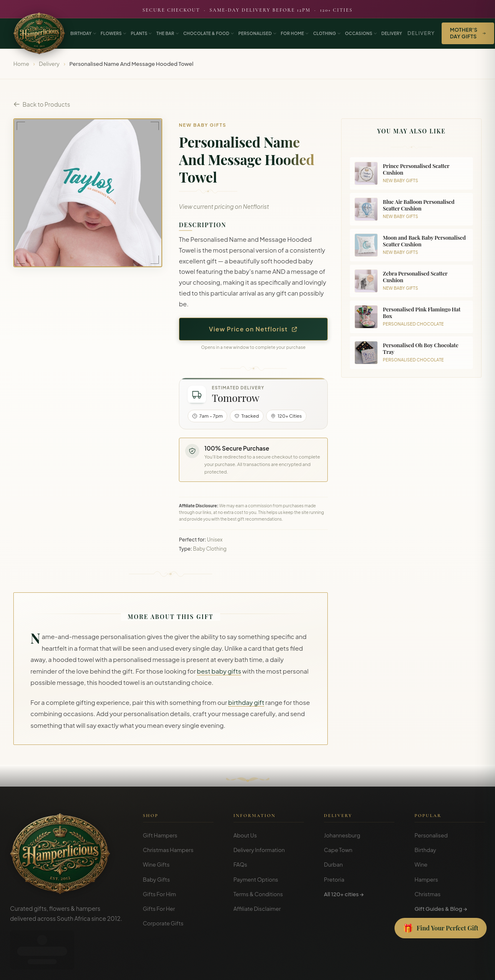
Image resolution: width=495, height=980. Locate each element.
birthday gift (246, 702)
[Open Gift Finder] (441, 928)
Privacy (446, 967)
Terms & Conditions (258, 894)
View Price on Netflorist (253, 329)
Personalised (431, 835)
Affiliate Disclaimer (257, 909)
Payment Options (256, 880)
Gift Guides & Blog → (441, 909)
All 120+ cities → (344, 894)
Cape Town (338, 850)
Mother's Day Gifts (468, 33)
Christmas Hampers (168, 850)
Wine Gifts (156, 865)
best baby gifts (219, 671)
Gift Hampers (160, 835)
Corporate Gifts (163, 923)
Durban (333, 865)
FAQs (240, 865)
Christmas (428, 894)
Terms (423, 967)
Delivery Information (259, 850)
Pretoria (334, 880)
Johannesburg (342, 835)
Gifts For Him (160, 894)
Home (21, 64)
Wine (421, 865)
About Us (245, 835)
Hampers (426, 880)
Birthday (425, 850)
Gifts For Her (159, 909)
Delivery (421, 33)
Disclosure (474, 967)
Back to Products (42, 104)
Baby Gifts (157, 880)
